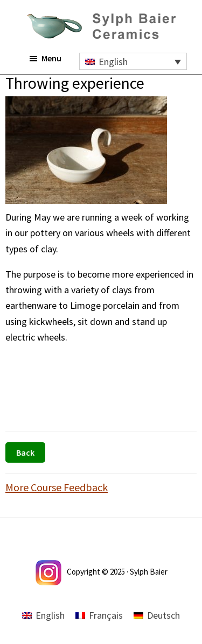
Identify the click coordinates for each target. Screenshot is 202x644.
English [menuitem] (113, 62)
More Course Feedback (57, 487)
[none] (133, 61)
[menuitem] (133, 61)
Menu (51, 58)
